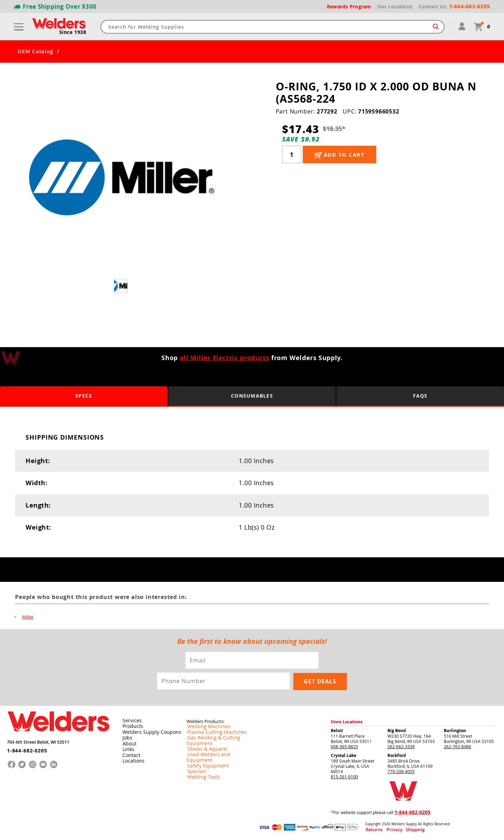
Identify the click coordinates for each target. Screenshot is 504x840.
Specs (84, 396)
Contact (130, 754)
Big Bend (397, 730)
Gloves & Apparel (204, 743)
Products (131, 726)
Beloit (337, 730)
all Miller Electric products (225, 358)
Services (130, 720)
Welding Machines (204, 726)
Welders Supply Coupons (148, 731)
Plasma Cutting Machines (211, 732)
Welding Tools (200, 765)
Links (127, 748)
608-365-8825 (344, 746)
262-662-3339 (401, 746)
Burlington (455, 730)
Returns (372, 829)
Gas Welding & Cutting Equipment (219, 737)
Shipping (401, 829)
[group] (122, 177)
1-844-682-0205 (24, 747)
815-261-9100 (344, 776)
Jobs (126, 737)
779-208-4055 (401, 771)
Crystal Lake (344, 755)
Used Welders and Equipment (215, 749)
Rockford (397, 755)
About (128, 743)
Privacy (387, 829)
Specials (195, 760)
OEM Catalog (35, 51)
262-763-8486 (457, 746)
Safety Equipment (204, 754)
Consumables (252, 396)
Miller (28, 617)
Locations (132, 759)
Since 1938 (73, 33)
